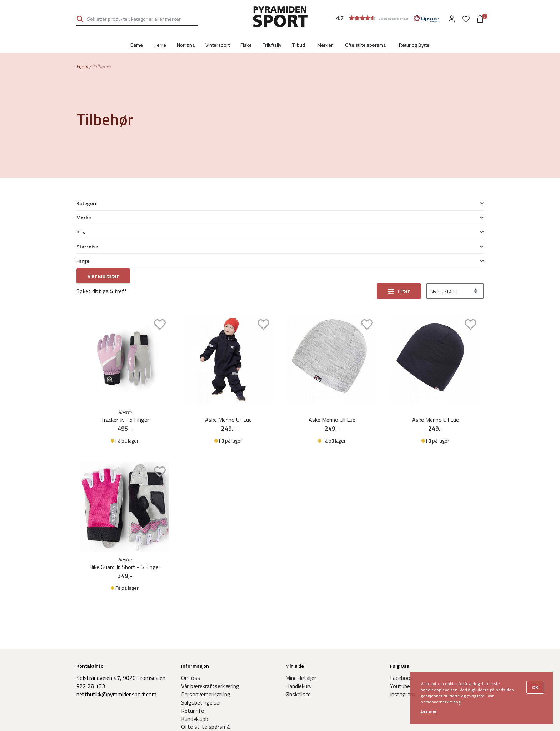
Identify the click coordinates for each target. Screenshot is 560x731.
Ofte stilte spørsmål (366, 45)
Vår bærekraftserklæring (210, 599)
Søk (80, 19)
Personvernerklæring (206, 607)
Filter (404, 204)
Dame (137, 45)
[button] (387, 18)
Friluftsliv (272, 45)
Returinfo (193, 624)
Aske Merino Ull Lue (228, 333)
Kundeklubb (195, 632)
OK (535, 687)
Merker (325, 45)
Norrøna (186, 45)
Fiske (246, 45)
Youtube (400, 599)
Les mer (429, 711)
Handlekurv (299, 599)
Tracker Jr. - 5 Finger (125, 333)
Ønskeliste (298, 607)
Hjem (82, 66)
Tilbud (299, 45)
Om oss (191, 591)
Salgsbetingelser (201, 616)
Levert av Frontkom (334, 721)
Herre (160, 45)
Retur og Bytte (414, 45)
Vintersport (217, 45)
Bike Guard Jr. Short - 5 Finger (125, 480)
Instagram (402, 607)
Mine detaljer (301, 591)
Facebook (401, 591)
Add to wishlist (160, 238)
